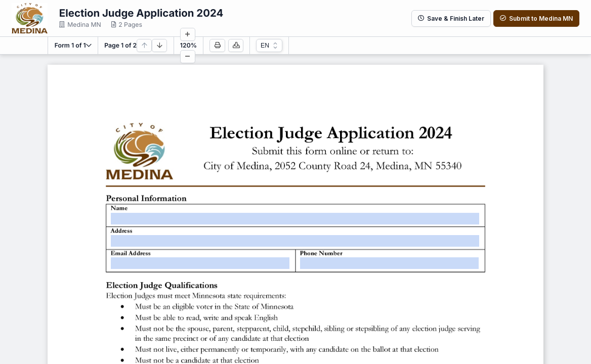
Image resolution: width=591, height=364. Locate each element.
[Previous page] (144, 45)
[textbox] (295, 219)
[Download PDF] (236, 45)
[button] (73, 45)
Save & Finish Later (451, 18)
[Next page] (159, 45)
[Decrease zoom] (188, 57)
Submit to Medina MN (536, 18)
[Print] (217, 45)
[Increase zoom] (188, 34)
